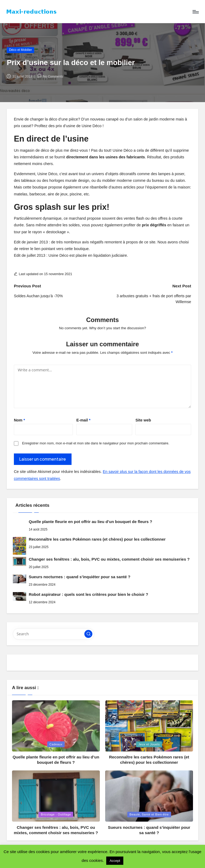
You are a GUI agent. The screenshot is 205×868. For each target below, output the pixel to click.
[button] (88, 634)
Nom (19, 420)
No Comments (50, 76)
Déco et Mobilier (21, 50)
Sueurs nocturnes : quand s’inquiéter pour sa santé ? (80, 577)
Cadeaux (56, 744)
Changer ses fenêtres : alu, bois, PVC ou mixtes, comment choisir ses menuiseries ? (109, 559)
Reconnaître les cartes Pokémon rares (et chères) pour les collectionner (97, 539)
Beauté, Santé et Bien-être (149, 814)
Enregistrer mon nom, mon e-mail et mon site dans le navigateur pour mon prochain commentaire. (96, 443)
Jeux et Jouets (149, 744)
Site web (143, 420)
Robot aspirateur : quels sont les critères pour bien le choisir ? (89, 594)
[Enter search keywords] (54, 634)
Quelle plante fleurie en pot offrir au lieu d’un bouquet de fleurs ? (91, 522)
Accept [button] (115, 861)
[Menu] (195, 12)
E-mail (83, 420)
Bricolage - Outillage (56, 814)
